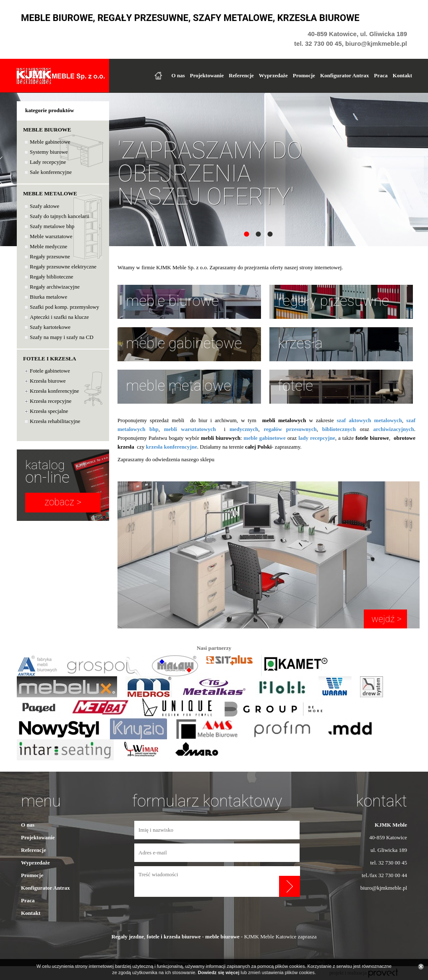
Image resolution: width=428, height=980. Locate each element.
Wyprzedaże (273, 75)
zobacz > (63, 502)
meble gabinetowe (184, 343)
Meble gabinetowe (50, 142)
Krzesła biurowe (48, 381)
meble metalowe (179, 386)
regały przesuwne (333, 301)
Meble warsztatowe (51, 236)
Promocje (304, 75)
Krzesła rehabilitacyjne (55, 421)
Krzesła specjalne (49, 411)
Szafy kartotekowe (50, 327)
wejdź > (385, 619)
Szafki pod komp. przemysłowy (64, 307)
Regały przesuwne (50, 256)
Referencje (241, 75)
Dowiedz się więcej (218, 972)
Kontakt (402, 75)
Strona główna (158, 76)
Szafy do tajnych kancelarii (60, 216)
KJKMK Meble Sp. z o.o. (61, 76)
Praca (381, 75)
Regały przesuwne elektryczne (63, 267)
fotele (295, 386)
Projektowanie (207, 75)
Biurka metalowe (48, 297)
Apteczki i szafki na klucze (59, 317)
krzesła (300, 343)
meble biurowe (172, 301)
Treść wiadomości (207, 881)
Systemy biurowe (49, 152)
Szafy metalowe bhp (52, 226)
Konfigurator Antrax (344, 75)
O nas (178, 75)
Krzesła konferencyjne (54, 391)
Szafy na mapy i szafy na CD (62, 337)
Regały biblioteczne (52, 277)
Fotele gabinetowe (50, 371)
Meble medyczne (48, 246)
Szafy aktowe (44, 206)
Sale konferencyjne (51, 172)
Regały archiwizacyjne (55, 287)
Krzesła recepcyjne (51, 401)
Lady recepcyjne (48, 162)
